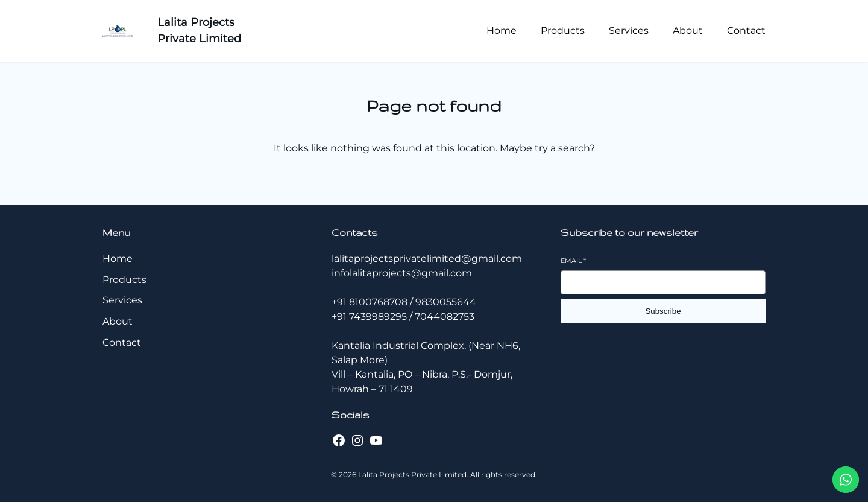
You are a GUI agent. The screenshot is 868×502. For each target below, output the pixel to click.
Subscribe (663, 311)
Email (573, 261)
